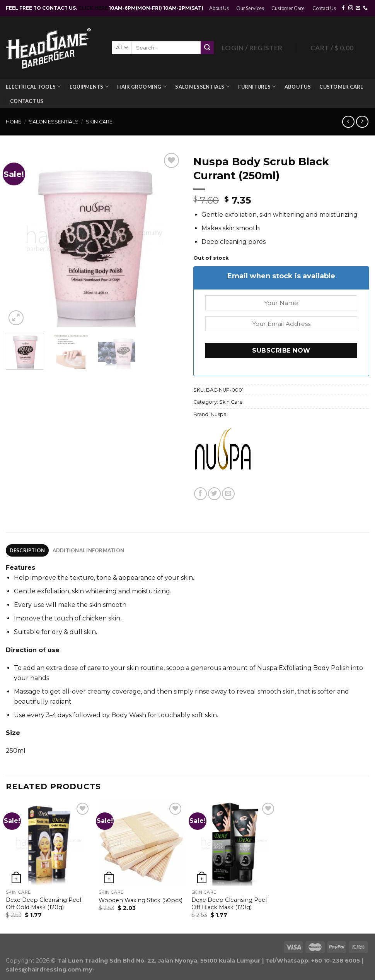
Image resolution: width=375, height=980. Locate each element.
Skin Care (99, 122)
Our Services (250, 8)
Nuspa (219, 414)
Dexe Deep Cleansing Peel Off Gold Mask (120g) (43, 904)
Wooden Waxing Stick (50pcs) (141, 900)
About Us (219, 8)
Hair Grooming (142, 87)
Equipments (89, 87)
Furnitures (257, 87)
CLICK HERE (94, 8)
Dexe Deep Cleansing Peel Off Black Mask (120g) (229, 904)
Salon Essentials (202, 87)
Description (27, 550)
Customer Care (288, 8)
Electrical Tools (33, 87)
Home (14, 122)
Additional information (89, 550)
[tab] (27, 550)
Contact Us (324, 8)
